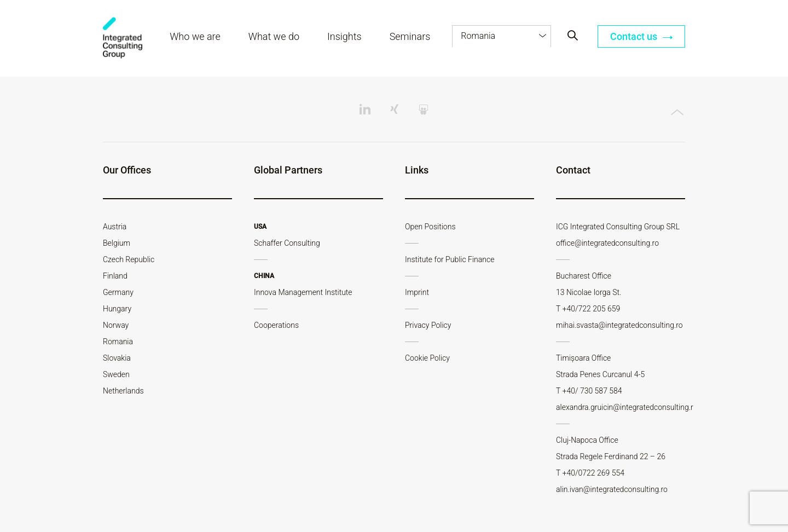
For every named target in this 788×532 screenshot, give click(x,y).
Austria (115, 227)
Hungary (117, 309)
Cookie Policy (427, 358)
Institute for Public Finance (450, 259)
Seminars (410, 37)
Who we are (196, 37)
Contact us (642, 37)
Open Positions (430, 227)
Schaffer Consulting (287, 243)
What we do (274, 37)
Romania (118, 342)
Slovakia (117, 358)
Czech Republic (129, 259)
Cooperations (276, 325)
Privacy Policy (428, 325)
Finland (115, 276)
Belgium (117, 243)
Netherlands (123, 391)
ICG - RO (123, 39)
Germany (118, 292)
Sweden (116, 374)
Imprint (417, 292)
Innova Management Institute (303, 292)
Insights (345, 37)
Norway (116, 325)
